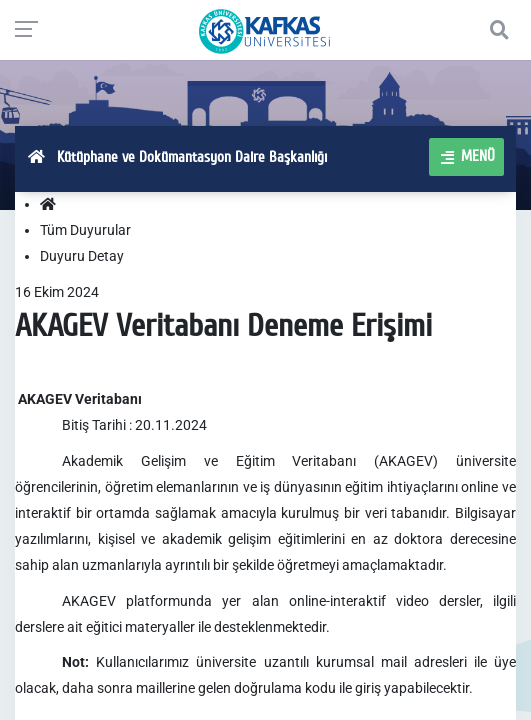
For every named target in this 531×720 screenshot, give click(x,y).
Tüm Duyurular (85, 230)
